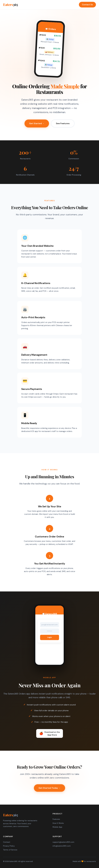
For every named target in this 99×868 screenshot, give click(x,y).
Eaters (11, 5)
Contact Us (87, 5)
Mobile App (57, 827)
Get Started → (37, 123)
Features (56, 819)
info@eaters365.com (62, 846)
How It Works (58, 823)
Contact (7, 842)
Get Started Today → (49, 788)
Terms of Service (10, 850)
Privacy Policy (9, 846)
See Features (63, 123)
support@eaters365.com (63, 842)
